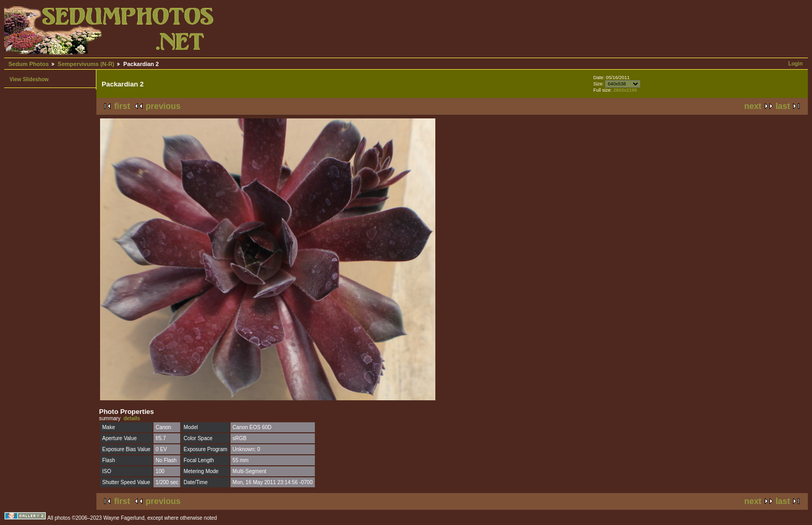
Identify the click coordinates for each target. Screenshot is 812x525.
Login (795, 64)
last (783, 106)
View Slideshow (29, 79)
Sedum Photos (29, 64)
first (122, 106)
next (753, 106)
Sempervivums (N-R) (86, 64)
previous (163, 106)
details (132, 418)
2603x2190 (625, 90)
